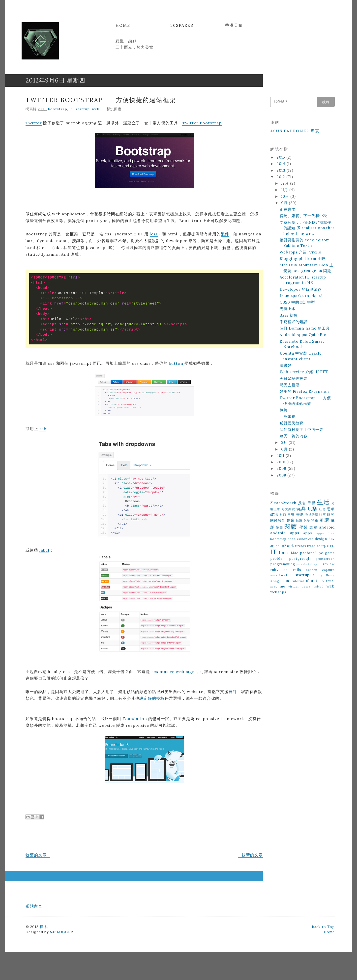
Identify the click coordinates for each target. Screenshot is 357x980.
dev (332, 539)
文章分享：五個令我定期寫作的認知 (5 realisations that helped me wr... (307, 228)
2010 (282, 462)
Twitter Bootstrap (202, 123)
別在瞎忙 (288, 209)
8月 (285, 442)
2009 (282, 468)
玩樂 (312, 509)
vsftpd (319, 586)
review (329, 564)
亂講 (325, 520)
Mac (295, 553)
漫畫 (279, 527)
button (176, 363)
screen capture (320, 570)
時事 (323, 515)
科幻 (283, 515)
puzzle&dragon (309, 564)
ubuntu (313, 581)
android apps (285, 533)
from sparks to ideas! (301, 296)
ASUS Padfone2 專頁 (295, 131)
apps (308, 533)
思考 (331, 509)
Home (123, 25)
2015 (282, 157)
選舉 (313, 527)
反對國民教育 (292, 423)
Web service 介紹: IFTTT (304, 372)
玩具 (301, 509)
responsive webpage (173, 672)
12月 (286, 183)
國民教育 (278, 520)
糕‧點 (44, 927)
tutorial (298, 581)
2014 (282, 164)
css (311, 539)
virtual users (299, 586)
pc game (327, 553)
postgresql (299, 559)
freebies (314, 546)
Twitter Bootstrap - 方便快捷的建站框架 (101, 100)
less (154, 234)
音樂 (291, 514)
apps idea (326, 533)
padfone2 (308, 553)
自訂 (233, 692)
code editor (297, 539)
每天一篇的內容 (294, 436)
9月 (285, 203)
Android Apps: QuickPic (303, 335)
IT (71, 109)
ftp (324, 546)
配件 (225, 234)
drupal (275, 546)
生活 (323, 502)
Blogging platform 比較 (303, 259)
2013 (282, 170)
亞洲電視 (288, 416)
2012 (282, 177)
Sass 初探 (289, 315)
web (96, 109)
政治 (274, 514)
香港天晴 (234, 25)
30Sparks (182, 25)
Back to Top (323, 927)
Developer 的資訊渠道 (301, 289)
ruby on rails (286, 570)
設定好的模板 (152, 698)
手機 (312, 503)
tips (285, 581)
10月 (286, 196)
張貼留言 (34, 906)
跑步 (307, 520)
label (44, 550)
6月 (285, 449)
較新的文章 (252, 855)
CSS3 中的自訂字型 (297, 302)
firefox (301, 546)
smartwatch (281, 575)
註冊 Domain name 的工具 (305, 328)
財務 (331, 514)
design (321, 539)
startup (83, 109)
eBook (288, 546)
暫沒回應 (114, 109)
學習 (304, 527)
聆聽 (284, 410)
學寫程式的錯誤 (294, 322)
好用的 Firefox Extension (304, 391)
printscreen (325, 559)
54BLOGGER (61, 932)
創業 (291, 520)
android (327, 527)
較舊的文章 (36, 855)
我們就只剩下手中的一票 (301, 430)
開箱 (315, 520)
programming (283, 564)
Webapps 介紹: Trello (300, 252)
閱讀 (291, 526)
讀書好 (286, 365)
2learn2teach (283, 503)
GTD (331, 546)
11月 (285, 190)
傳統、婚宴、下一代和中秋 (303, 216)
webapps (278, 592)
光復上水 (288, 309)
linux (284, 553)
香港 (300, 514)
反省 (302, 503)
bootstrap (58, 109)
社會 (322, 509)
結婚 (299, 520)
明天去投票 (290, 385)
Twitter (34, 123)
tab (43, 429)
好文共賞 (288, 509)
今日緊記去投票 (294, 378)
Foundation (135, 719)
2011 (281, 456)
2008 (282, 475)
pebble (276, 559)
